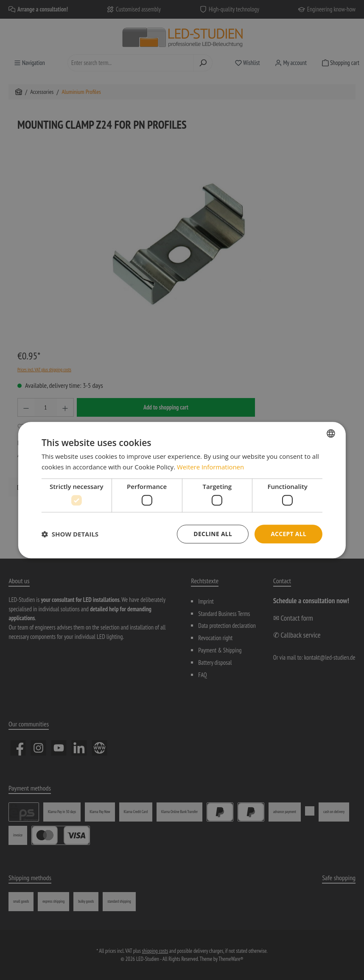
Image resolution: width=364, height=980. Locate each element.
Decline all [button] (212, 534)
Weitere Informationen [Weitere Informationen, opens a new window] (211, 467)
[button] (70, 534)
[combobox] (331, 433)
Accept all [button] (288, 534)
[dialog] (182, 490)
